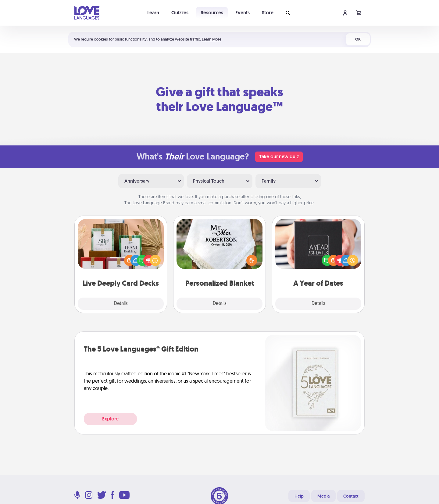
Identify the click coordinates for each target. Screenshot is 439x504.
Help (299, 496)
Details (121, 304)
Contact (351, 496)
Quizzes (180, 13)
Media (323, 496)
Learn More (212, 39)
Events (243, 13)
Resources (212, 13)
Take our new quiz (279, 157)
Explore (110, 419)
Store (268, 13)
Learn (153, 13)
